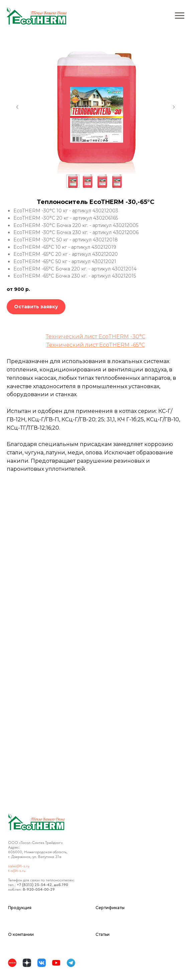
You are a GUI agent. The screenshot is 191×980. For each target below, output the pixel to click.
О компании (21, 934)
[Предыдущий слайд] (17, 107)
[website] (14, 964)
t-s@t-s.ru (17, 871)
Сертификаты (110, 908)
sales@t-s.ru (19, 866)
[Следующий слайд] (174, 107)
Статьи (103, 934)
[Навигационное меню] (180, 16)
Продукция (20, 908)
